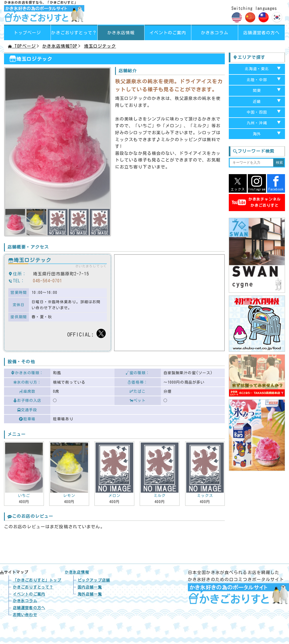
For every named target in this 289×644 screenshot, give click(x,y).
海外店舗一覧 (90, 594)
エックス (238, 183)
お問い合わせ (25, 615)
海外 (257, 134)
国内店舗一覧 (90, 587)
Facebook (276, 183)
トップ (37, 580)
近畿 (257, 102)
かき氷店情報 (121, 33)
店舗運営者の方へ (262, 33)
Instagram (257, 183)
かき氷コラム (215, 33)
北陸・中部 (257, 80)
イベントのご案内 (168, 33)
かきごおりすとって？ (33, 587)
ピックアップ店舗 (94, 580)
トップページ (27, 33)
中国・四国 (257, 112)
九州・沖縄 (257, 123)
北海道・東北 (257, 69)
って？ (74, 33)
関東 (257, 91)
